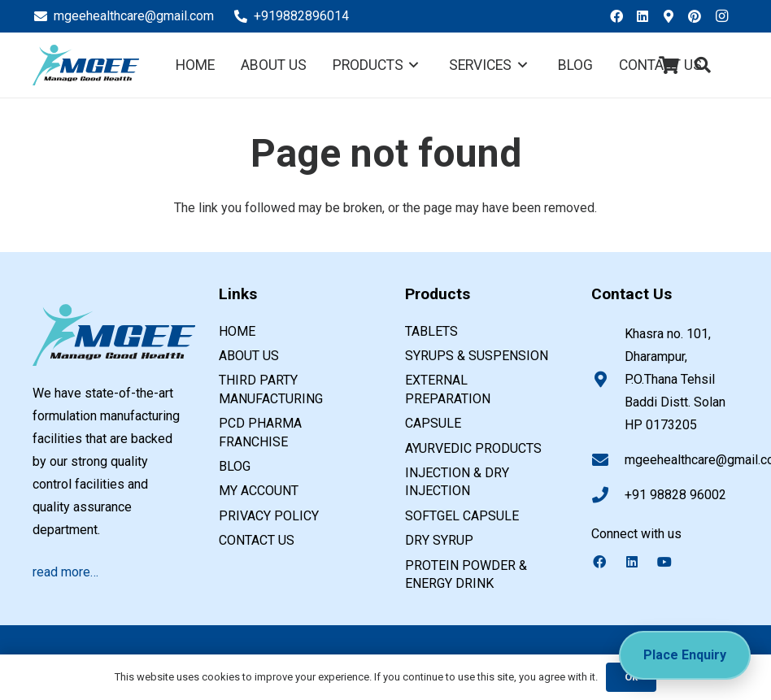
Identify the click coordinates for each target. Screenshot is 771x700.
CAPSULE (433, 423)
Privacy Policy (269, 516)
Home (237, 331)
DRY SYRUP (439, 540)
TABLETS (431, 331)
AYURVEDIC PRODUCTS (473, 448)
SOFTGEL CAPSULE (462, 516)
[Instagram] (725, 16)
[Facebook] (621, 16)
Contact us (257, 540)
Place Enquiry (685, 655)
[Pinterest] (699, 16)
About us (249, 356)
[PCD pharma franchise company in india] (86, 65)
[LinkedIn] (647, 16)
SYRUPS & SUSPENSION (477, 356)
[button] (703, 65)
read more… (65, 572)
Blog (235, 466)
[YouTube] (673, 562)
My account (259, 491)
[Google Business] (673, 16)
